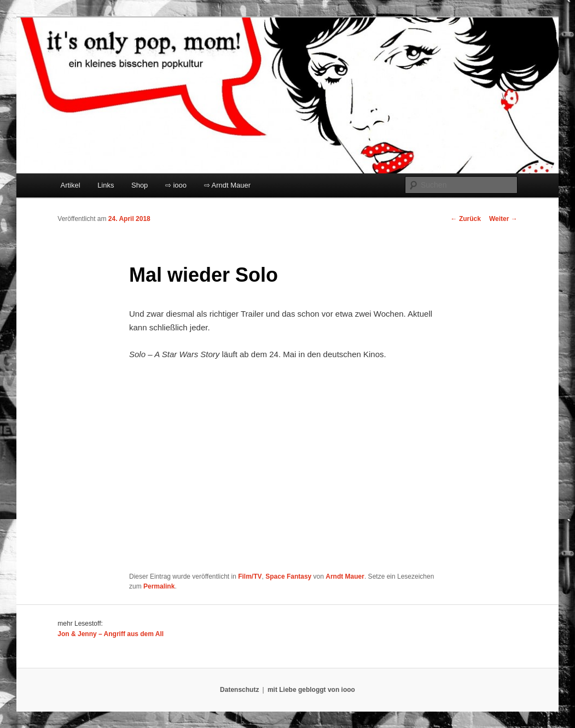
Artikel (71, 185)
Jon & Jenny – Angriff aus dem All (111, 634)
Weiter (503, 219)
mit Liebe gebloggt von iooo (311, 690)
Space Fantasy (288, 576)
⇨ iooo (176, 185)
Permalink (159, 586)
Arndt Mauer (345, 576)
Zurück (466, 219)
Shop (140, 185)
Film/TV (250, 576)
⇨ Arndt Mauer (227, 185)
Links (106, 185)
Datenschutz (239, 690)
